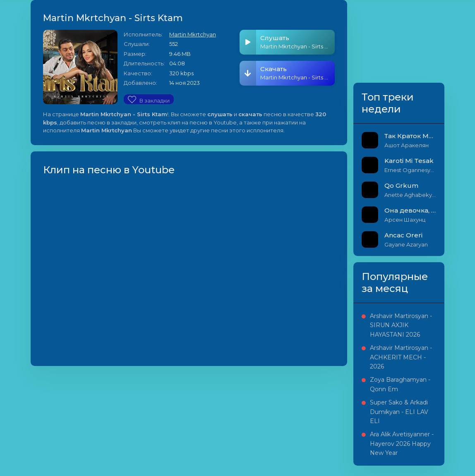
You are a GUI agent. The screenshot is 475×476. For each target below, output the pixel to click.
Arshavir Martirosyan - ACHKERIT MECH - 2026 (401, 357)
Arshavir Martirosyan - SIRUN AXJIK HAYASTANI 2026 (401, 325)
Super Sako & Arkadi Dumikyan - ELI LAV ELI (399, 412)
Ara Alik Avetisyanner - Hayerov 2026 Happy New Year (402, 444)
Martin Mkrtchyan (193, 34)
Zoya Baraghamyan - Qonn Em (400, 384)
